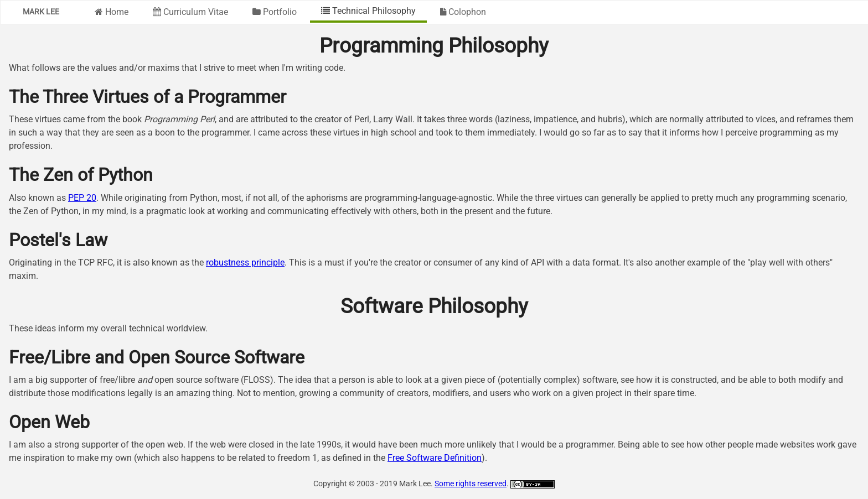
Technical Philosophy (368, 11)
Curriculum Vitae (190, 12)
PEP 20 (82, 198)
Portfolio (275, 12)
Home (112, 12)
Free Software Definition (435, 458)
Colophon (463, 12)
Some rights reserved (471, 484)
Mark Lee (41, 12)
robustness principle (245, 263)
